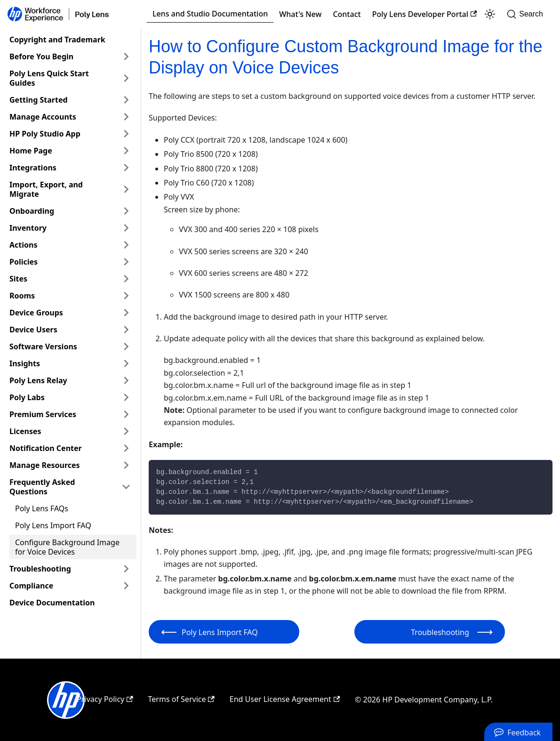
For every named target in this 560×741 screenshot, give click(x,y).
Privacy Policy (105, 699)
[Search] (528, 14)
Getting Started (39, 100)
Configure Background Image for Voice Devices (67, 547)
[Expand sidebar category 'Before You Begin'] (126, 56)
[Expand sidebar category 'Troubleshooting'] (126, 569)
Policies (24, 262)
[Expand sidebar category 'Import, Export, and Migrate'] (126, 189)
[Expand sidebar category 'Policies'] (126, 262)
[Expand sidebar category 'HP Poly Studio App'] (126, 134)
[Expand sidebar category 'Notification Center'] (126, 448)
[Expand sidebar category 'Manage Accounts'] (126, 117)
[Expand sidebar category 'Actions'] (126, 245)
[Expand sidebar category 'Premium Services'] (126, 414)
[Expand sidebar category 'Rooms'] (126, 296)
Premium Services (43, 414)
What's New (300, 14)
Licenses (25, 431)
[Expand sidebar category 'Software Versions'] (126, 346)
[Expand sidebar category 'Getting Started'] (126, 100)
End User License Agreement (285, 699)
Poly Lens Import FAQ (53, 525)
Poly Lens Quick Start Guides (49, 78)
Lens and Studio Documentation (210, 14)
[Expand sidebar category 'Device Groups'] (126, 313)
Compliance (31, 586)
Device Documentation (52, 603)
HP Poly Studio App (45, 134)
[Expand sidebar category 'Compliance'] (126, 586)
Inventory (28, 228)
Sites (18, 279)
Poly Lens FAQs (42, 508)
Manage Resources (45, 465)
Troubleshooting (40, 569)
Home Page (31, 151)
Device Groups (36, 313)
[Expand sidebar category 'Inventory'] (126, 228)
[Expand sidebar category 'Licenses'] (126, 431)
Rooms (22, 296)
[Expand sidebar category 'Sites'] (126, 279)
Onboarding (32, 211)
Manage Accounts (43, 117)
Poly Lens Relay (38, 380)
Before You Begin (41, 56)
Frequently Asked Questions (42, 487)
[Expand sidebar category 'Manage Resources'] (126, 465)
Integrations (33, 168)
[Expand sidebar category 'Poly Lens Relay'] (126, 380)
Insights (25, 363)
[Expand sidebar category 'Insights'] (126, 363)
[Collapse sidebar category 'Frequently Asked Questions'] (126, 487)
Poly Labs (27, 397)
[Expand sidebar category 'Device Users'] (126, 330)
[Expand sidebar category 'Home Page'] (126, 151)
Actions (24, 245)
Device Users (33, 330)
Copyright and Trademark (57, 40)
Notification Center (46, 448)
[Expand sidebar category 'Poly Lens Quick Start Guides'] (126, 78)
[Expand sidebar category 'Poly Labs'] (126, 397)
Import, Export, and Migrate (46, 189)
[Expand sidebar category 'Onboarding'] (126, 211)
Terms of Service (181, 699)
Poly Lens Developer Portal (425, 14)
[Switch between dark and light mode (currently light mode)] (490, 14)
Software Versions (43, 346)
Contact (347, 14)
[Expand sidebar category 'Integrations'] (126, 168)
